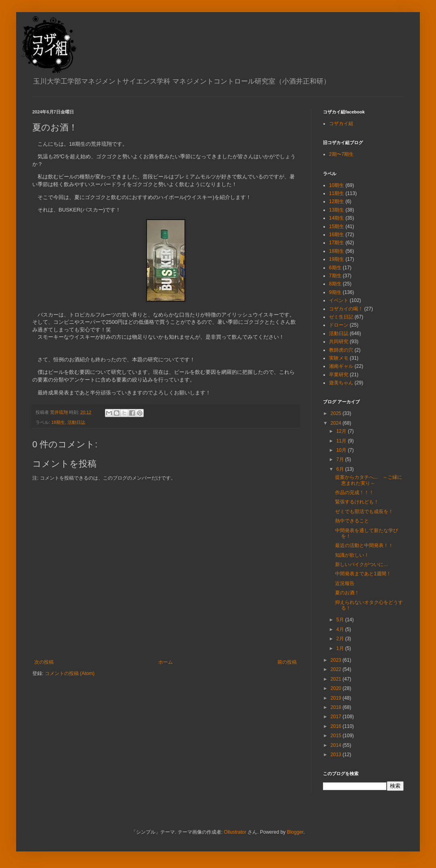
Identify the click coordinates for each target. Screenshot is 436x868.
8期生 (335, 284)
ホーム (166, 662)
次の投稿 (44, 662)
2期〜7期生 (341, 154)
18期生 (58, 422)
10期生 (336, 185)
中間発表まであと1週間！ (363, 574)
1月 (341, 648)
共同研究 (339, 342)
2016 (337, 726)
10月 (342, 450)
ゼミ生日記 (341, 317)
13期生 (336, 210)
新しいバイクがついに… (362, 564)
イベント (339, 300)
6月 (341, 469)
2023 (337, 660)
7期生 (335, 276)
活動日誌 (76, 422)
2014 (337, 745)
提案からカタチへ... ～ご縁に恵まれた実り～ (369, 480)
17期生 (336, 243)
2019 (337, 698)
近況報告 (345, 583)
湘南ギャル (341, 366)
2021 (337, 679)
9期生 (335, 292)
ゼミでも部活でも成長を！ (364, 512)
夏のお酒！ (347, 593)
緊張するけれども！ (357, 502)
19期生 (336, 259)
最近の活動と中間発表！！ (364, 545)
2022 (337, 669)
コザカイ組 (341, 124)
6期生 (335, 268)
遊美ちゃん (341, 383)
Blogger (295, 832)
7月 (341, 459)
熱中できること (352, 521)
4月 (341, 629)
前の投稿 (287, 662)
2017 (337, 717)
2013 (337, 755)
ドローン (339, 325)
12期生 (336, 201)
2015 (337, 736)
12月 (342, 431)
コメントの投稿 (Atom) (70, 673)
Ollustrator (235, 832)
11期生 (336, 193)
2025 (337, 413)
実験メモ (339, 358)
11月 (342, 441)
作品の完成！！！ (354, 493)
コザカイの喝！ (346, 309)
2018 (337, 707)
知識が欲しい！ (352, 555)
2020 (337, 688)
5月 (341, 620)
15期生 (336, 226)
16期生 (336, 235)
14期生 (336, 218)
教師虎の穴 (341, 350)
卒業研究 (339, 375)
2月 (341, 639)
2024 (337, 423)
